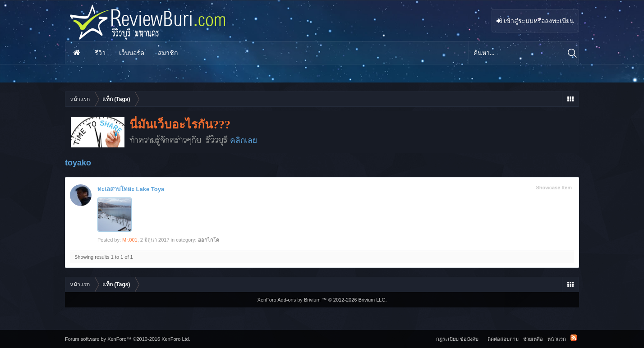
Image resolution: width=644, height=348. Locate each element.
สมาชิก (168, 53)
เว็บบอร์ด (132, 53)
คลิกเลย (244, 140)
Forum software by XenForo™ (128, 339)
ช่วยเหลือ (533, 339)
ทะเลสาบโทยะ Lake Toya (131, 189)
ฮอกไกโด (209, 240)
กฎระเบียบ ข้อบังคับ (457, 339)
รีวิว (100, 53)
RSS (574, 338)
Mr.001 (130, 240)
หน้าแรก (77, 53)
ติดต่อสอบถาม (503, 339)
